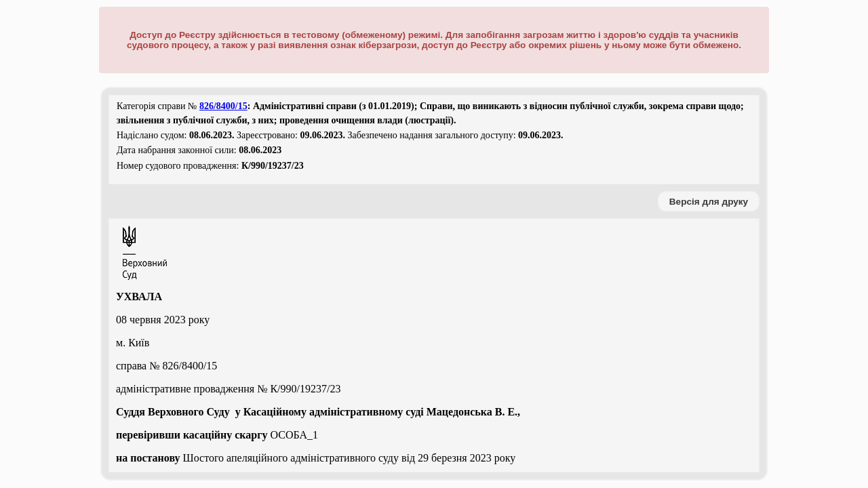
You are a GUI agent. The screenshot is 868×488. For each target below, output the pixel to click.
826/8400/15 (223, 106)
